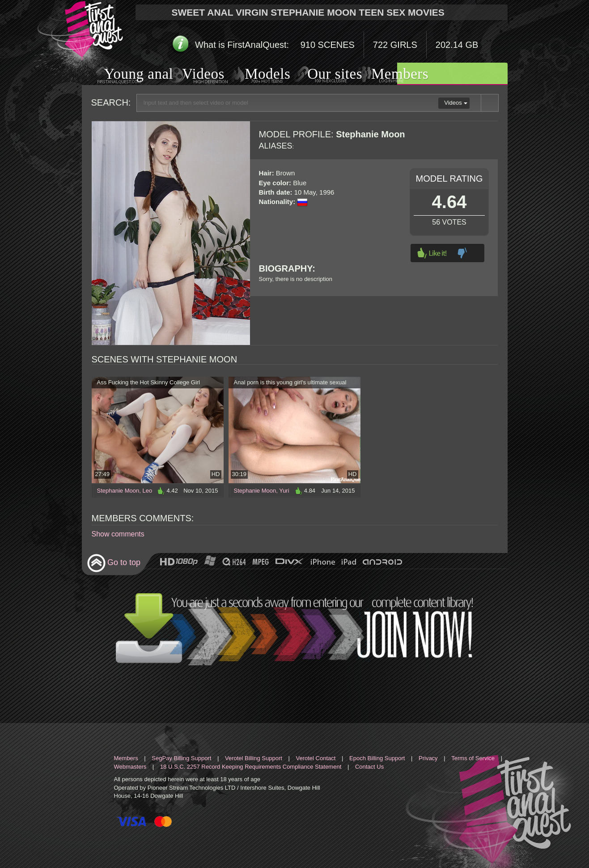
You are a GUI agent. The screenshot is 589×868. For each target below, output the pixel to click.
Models (257, 75)
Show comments (118, 534)
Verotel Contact (316, 758)
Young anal (128, 75)
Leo (147, 491)
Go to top (114, 563)
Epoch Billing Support (377, 758)
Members (389, 75)
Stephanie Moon (118, 491)
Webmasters (130, 767)
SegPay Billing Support (181, 758)
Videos (194, 75)
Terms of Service (473, 758)
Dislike (462, 253)
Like (432, 253)
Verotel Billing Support (254, 758)
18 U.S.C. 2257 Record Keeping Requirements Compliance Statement (251, 767)
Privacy (428, 758)
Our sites (324, 75)
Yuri (284, 491)
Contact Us (369, 767)
